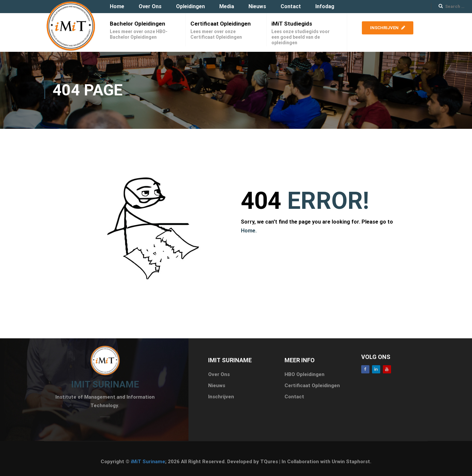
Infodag (325, 6)
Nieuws (257, 6)
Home (117, 6)
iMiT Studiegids (292, 24)
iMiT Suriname (148, 462)
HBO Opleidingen (305, 374)
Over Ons (150, 6)
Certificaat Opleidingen (221, 24)
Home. (249, 231)
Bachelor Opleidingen (138, 24)
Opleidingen (190, 6)
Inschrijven (388, 28)
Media (227, 6)
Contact (291, 6)
